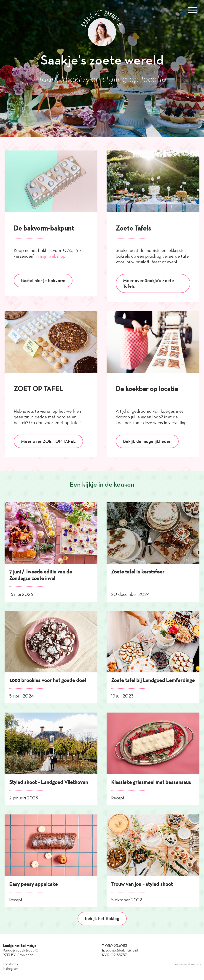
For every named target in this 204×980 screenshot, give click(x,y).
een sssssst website (188, 964)
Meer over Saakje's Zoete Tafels (149, 283)
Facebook (10, 964)
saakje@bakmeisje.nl (122, 950)
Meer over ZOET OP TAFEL (48, 441)
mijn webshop (53, 256)
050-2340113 (116, 946)
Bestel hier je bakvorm (43, 280)
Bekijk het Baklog (102, 918)
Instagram (11, 968)
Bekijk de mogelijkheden (147, 441)
